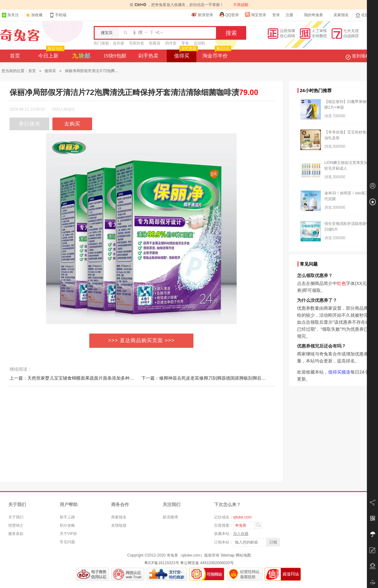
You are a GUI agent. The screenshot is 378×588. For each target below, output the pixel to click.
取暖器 (155, 43)
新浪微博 (170, 517)
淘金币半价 (216, 54)
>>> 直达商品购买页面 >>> (142, 340)
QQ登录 (229, 15)
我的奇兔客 (314, 15)
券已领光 (30, 124)
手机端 (58, 15)
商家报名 (119, 517)
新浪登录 (202, 15)
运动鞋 (199, 43)
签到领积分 (361, 56)
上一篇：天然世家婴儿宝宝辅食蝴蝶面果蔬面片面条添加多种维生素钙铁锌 (83, 378)
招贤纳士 (16, 525)
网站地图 (243, 555)
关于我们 (16, 517)
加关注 (10, 15)
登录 (276, 15)
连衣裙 (118, 43)
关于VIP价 (68, 534)
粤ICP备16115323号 (162, 563)
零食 (185, 43)
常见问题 (67, 542)
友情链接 (119, 525)
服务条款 (16, 534)
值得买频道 (339, 372)
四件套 (171, 43)
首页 (15, 56)
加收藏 (37, 15)
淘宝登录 (255, 15)
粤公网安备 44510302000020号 (207, 563)
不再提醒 (241, 5)
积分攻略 (67, 525)
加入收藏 (241, 534)
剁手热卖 (148, 56)
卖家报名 (341, 15)
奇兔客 (20, 35)
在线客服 (366, 15)
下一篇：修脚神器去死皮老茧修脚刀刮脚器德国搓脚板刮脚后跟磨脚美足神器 (217, 378)
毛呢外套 (137, 43)
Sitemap (227, 555)
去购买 (72, 124)
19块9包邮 (115, 56)
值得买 (185, 54)
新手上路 (67, 517)
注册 (289, 15)
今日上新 (51, 54)
